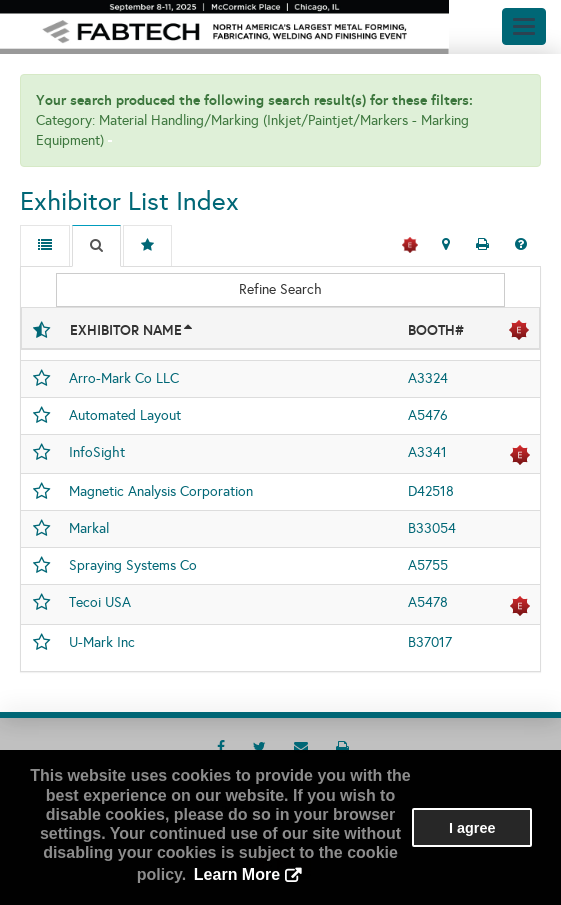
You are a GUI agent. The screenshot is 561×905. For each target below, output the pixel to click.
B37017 (430, 642)
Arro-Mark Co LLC (124, 378)
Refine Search (280, 289)
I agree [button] (472, 828)
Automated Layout (125, 415)
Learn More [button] (237, 874)
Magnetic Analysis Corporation (161, 491)
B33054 (432, 528)
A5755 (428, 565)
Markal (89, 528)
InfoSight (97, 452)
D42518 (431, 491)
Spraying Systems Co (133, 565)
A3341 (427, 452)
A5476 (428, 415)
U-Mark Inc (102, 642)
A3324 (428, 378)
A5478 (428, 602)
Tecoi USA (100, 602)
